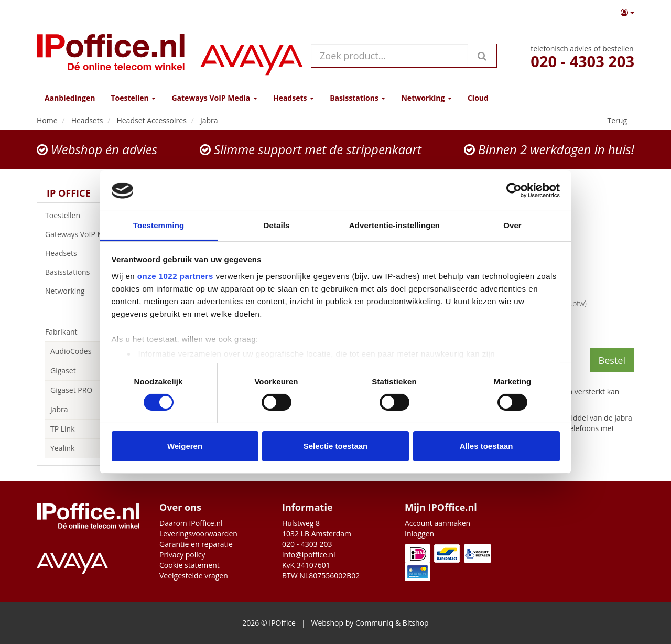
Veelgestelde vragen (194, 576)
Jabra (59, 409)
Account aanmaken (437, 523)
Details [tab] (277, 225)
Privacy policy (182, 555)
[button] (627, 13)
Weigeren (185, 446)
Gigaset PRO (71, 390)
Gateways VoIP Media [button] (214, 98)
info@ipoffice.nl (309, 555)
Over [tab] (512, 225)
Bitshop (416, 623)
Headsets (90, 253)
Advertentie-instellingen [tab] (394, 225)
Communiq (374, 623)
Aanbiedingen (70, 98)
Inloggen (419, 534)
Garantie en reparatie (196, 544)
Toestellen (90, 216)
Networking (90, 291)
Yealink (62, 448)
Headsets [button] (294, 98)
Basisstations (90, 272)
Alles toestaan (486, 446)
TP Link (63, 429)
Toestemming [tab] (159, 225)
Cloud (478, 98)
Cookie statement (190, 565)
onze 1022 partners (175, 276)
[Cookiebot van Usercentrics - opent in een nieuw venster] (514, 190)
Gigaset (63, 371)
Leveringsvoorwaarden (198, 534)
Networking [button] (426, 98)
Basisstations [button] (358, 98)
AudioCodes (71, 351)
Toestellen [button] (133, 98)
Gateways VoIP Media (90, 234)
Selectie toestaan (336, 446)
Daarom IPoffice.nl (191, 523)
